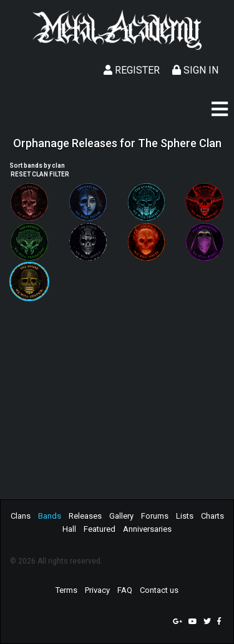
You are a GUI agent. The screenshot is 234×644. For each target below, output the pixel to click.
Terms (66, 590)
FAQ (125, 590)
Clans (21, 516)
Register (132, 70)
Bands (50, 516)
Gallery (121, 516)
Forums (155, 516)
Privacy (97, 590)
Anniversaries (147, 529)
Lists (185, 516)
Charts (212, 516)
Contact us (159, 590)
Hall (69, 529)
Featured (100, 529)
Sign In (195, 70)
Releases (85, 516)
